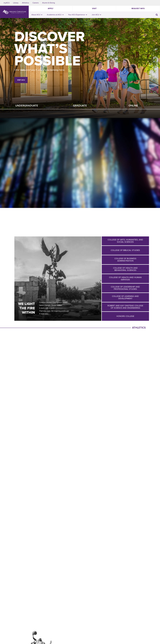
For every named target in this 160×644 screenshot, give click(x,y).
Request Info (138, 9)
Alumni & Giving (49, 3)
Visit (94, 9)
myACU (7, 3)
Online (133, 106)
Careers (36, 3)
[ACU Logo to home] (14, 12)
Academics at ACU (55, 15)
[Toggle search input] (157, 15)
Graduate (80, 106)
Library (16, 3)
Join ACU (96, 15)
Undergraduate (27, 106)
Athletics (25, 3)
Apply (51, 9)
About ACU (37, 15)
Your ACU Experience (78, 15)
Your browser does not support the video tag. (80, 163)
